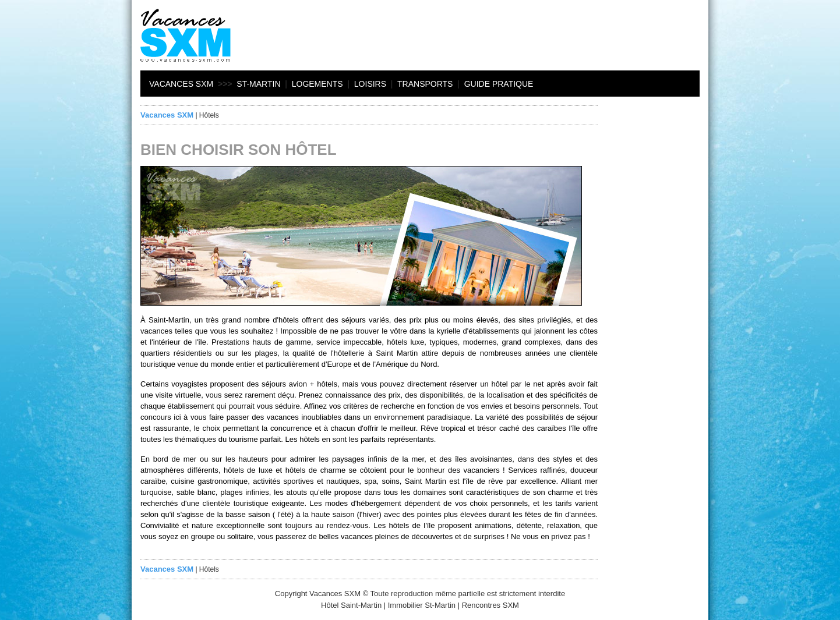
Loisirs (370, 84)
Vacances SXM (181, 84)
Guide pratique (499, 84)
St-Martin (258, 84)
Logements (317, 84)
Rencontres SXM (490, 605)
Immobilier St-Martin (422, 605)
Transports (425, 84)
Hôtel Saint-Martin (351, 605)
